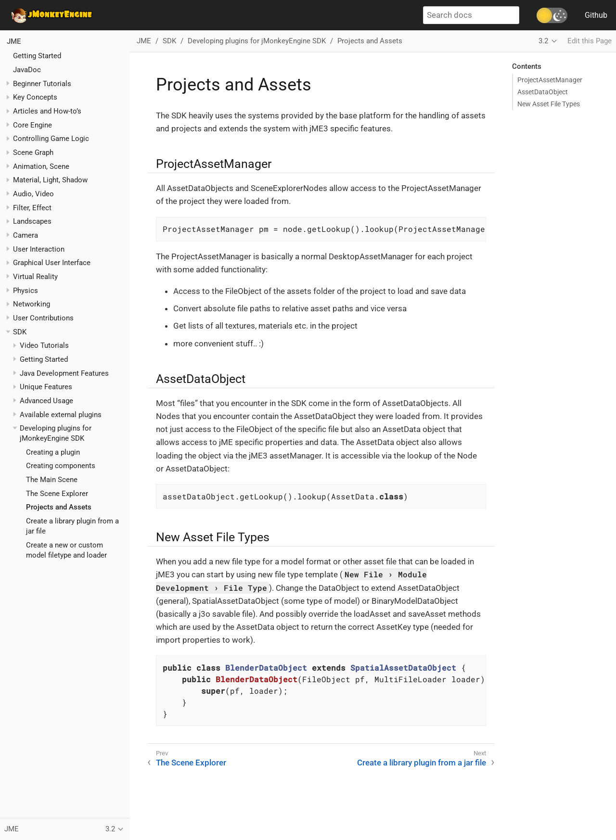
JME (14, 41)
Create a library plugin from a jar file (422, 763)
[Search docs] (471, 15)
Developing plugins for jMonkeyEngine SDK (257, 41)
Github (596, 15)
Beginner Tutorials (42, 84)
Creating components (61, 466)
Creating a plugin (53, 452)
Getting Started (37, 56)
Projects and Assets (59, 507)
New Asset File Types (549, 104)
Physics (26, 291)
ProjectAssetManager (550, 80)
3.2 (543, 41)
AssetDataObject (543, 92)
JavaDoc (27, 70)
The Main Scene (52, 480)
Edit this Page (590, 41)
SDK (20, 332)
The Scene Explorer (57, 494)
